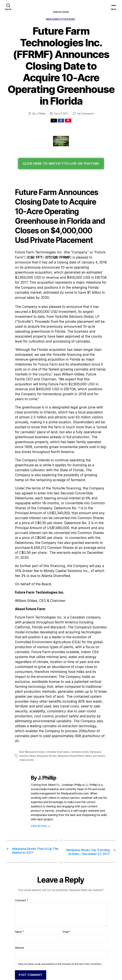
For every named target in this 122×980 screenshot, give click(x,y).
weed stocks (26, 714)
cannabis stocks (78, 706)
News (86, 710)
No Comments (86, 102)
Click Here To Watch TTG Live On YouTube (61, 153)
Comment (21, 854)
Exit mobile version (61, 976)
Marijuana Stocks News (61, 20)
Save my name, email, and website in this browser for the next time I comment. (58, 917)
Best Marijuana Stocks (32, 706)
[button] (54, 110)
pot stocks (96, 710)
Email (66, 886)
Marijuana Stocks (46, 710)
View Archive (40, 775)
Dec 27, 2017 (61, 102)
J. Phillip (41, 102)
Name (19, 886)
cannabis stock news (56, 706)
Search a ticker (61, 12)
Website (19, 901)
